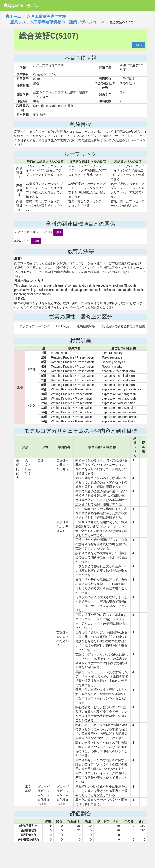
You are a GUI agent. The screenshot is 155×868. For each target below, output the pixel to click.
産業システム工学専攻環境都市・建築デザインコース (57, 22)
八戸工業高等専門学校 (46, 17)
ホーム (13, 17)
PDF (139, 45)
